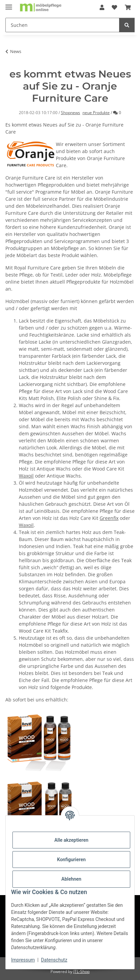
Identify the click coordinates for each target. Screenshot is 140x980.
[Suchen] (62, 25)
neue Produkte (96, 113)
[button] (102, 7)
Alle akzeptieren (71, 840)
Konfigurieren (71, 860)
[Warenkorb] (128, 7)
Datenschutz (54, 960)
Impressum (23, 960)
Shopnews (71, 113)
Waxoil (26, 476)
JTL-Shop (81, 971)
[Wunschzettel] (114, 7)
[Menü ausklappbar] (9, 4)
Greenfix (109, 518)
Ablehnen (71, 879)
